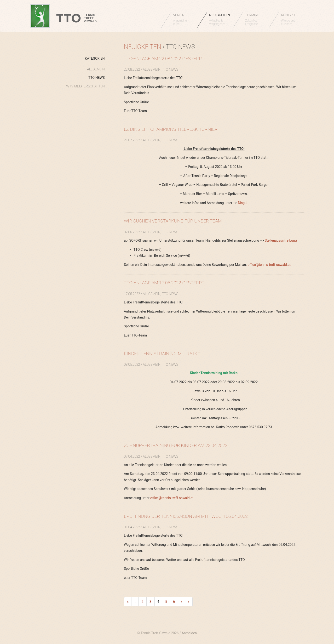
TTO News (97, 78)
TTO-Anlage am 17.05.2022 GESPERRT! (165, 283)
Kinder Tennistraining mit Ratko (162, 354)
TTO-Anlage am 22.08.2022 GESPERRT (164, 59)
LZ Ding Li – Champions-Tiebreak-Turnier (171, 129)
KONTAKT (291, 19)
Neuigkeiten (142, 47)
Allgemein (96, 69)
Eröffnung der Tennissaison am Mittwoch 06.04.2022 (186, 516)
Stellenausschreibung (281, 240)
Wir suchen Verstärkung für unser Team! (173, 221)
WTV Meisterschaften (86, 86)
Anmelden (189, 633)
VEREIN (183, 19)
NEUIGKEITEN (220, 19)
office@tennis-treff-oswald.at (269, 265)
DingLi (243, 203)
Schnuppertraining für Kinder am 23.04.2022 (176, 445)
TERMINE (255, 19)
